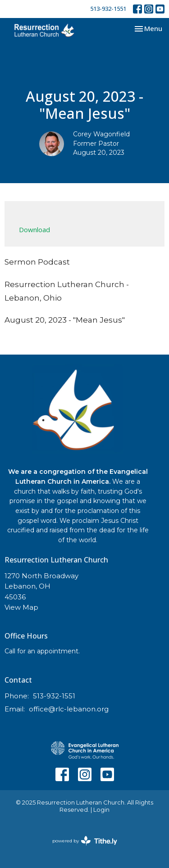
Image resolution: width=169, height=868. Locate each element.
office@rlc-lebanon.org (69, 709)
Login (101, 810)
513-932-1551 (108, 9)
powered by (85, 841)
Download (34, 229)
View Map (21, 607)
